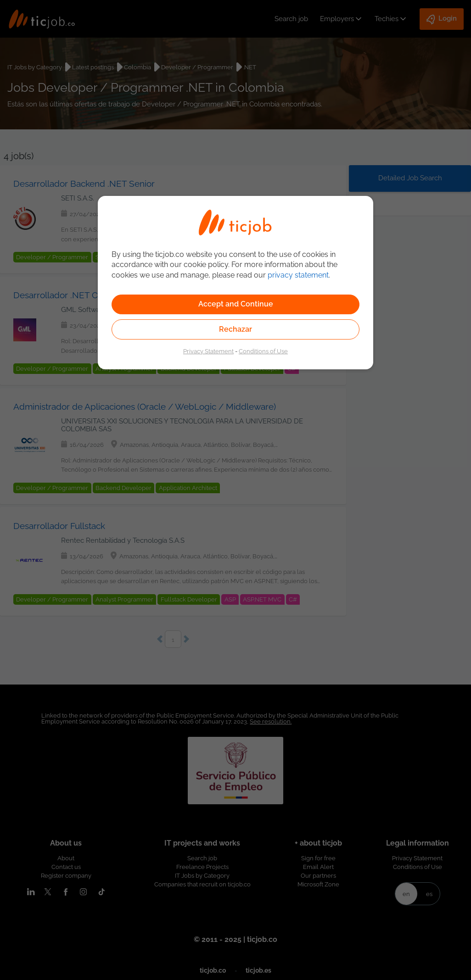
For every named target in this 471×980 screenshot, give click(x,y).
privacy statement (298, 275)
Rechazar (235, 329)
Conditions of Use (263, 351)
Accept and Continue (236, 304)
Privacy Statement (208, 351)
